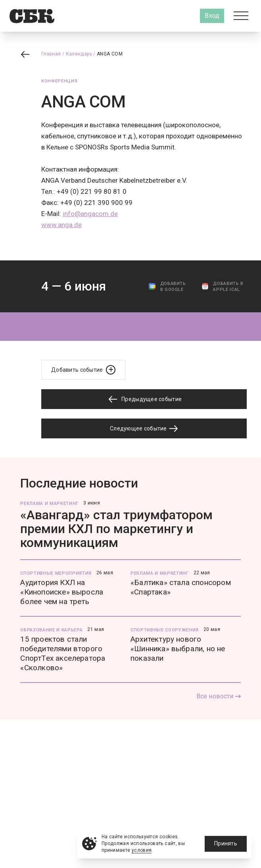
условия (142, 850)
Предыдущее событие (144, 399)
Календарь (79, 54)
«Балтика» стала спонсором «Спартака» (181, 587)
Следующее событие (144, 428)
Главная (51, 54)
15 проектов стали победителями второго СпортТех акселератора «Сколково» (63, 653)
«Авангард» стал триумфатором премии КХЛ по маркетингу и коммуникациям (116, 529)
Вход (212, 16)
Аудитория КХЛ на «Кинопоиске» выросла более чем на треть (62, 592)
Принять (226, 843)
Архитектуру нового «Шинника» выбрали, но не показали (178, 649)
